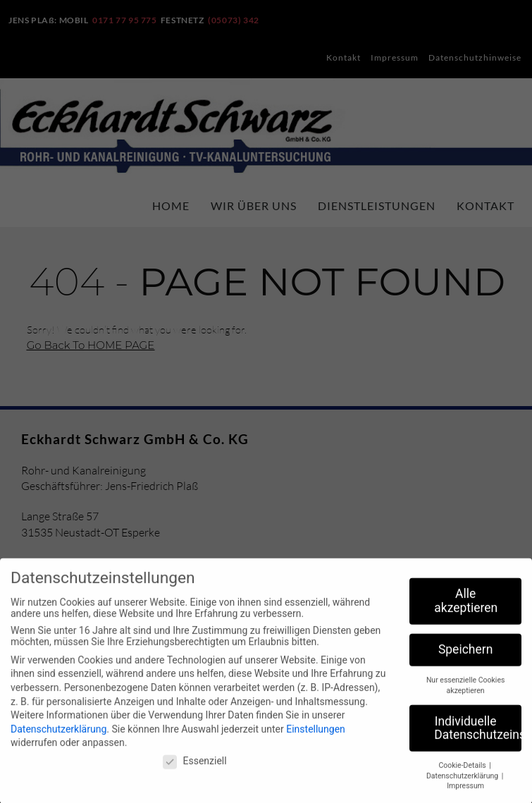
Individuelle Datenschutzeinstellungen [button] (478, 737)
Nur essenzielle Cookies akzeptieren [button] (466, 694)
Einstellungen (316, 737)
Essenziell (194, 770)
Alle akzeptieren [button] (466, 610)
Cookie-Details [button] (463, 774)
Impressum (465, 795)
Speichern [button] (465, 658)
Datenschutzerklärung (58, 737)
